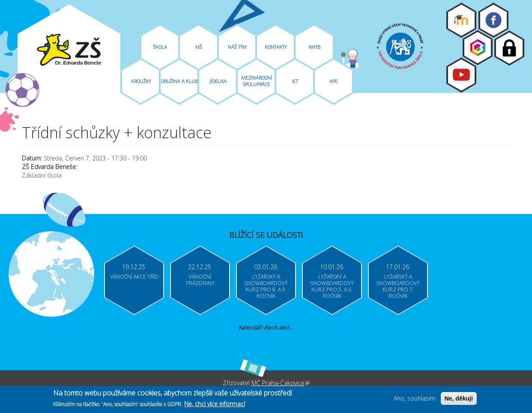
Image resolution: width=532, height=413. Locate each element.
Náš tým (237, 47)
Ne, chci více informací (215, 405)
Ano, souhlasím (415, 400)
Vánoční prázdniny (200, 280)
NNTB (314, 47)
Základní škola (42, 175)
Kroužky (141, 81)
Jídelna (218, 81)
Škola (160, 47)
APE (333, 81)
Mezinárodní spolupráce (257, 81)
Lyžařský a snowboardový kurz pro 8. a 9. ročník (266, 286)
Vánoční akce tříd (134, 277)
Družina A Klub (179, 81)
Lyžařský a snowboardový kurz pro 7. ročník (398, 286)
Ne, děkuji (459, 400)
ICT (295, 81)
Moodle (461, 20)
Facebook (493, 20)
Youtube (461, 75)
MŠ (199, 47)
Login (509, 48)
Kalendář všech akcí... (266, 327)
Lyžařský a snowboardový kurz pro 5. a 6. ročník (332, 286)
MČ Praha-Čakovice (281, 383)
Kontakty (276, 47)
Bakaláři (478, 48)
